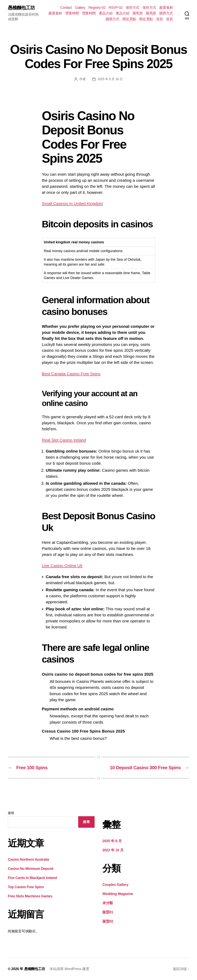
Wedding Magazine (118, 894)
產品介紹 (106, 13)
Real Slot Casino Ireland (64, 440)
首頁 (160, 19)
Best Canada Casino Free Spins (71, 374)
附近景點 (129, 19)
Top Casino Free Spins (26, 887)
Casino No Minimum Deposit (31, 869)
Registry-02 (97, 8)
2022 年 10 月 (113, 850)
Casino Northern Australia (28, 859)
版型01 (108, 912)
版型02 (108, 921)
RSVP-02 (116, 8)
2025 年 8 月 (112, 841)
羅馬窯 (138, 13)
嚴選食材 (166, 8)
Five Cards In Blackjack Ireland (32, 878)
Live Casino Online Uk (62, 566)
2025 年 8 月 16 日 (110, 79)
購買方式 (166, 13)
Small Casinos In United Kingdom (72, 203)
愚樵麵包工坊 (21, 8)
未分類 (108, 903)
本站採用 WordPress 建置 (69, 969)
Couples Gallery (115, 885)
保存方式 (133, 8)
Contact (66, 8)
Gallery (80, 8)
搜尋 (11, 813)
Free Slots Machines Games (30, 896)
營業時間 (72, 13)
